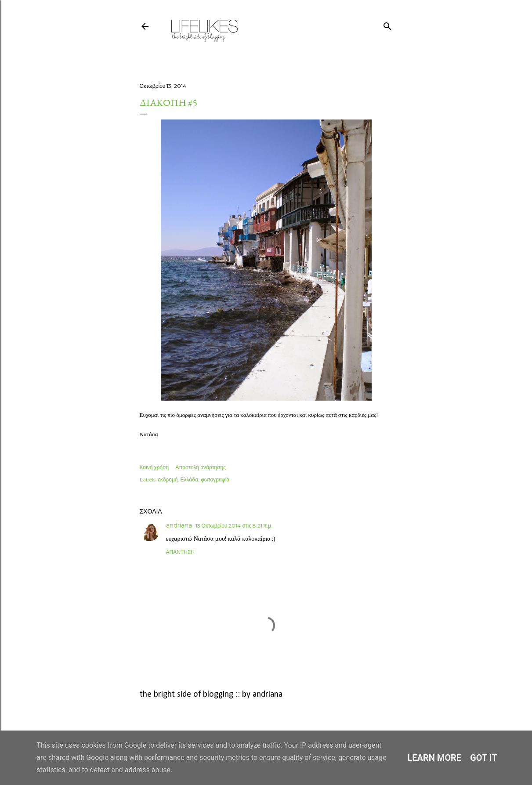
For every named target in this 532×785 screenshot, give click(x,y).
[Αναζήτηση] (387, 24)
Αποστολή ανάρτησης (201, 467)
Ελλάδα (189, 479)
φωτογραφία (215, 479)
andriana (179, 525)
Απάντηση (180, 552)
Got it (484, 758)
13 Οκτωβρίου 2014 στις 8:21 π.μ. (234, 526)
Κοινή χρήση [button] (154, 467)
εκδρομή (168, 479)
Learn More (434, 758)
